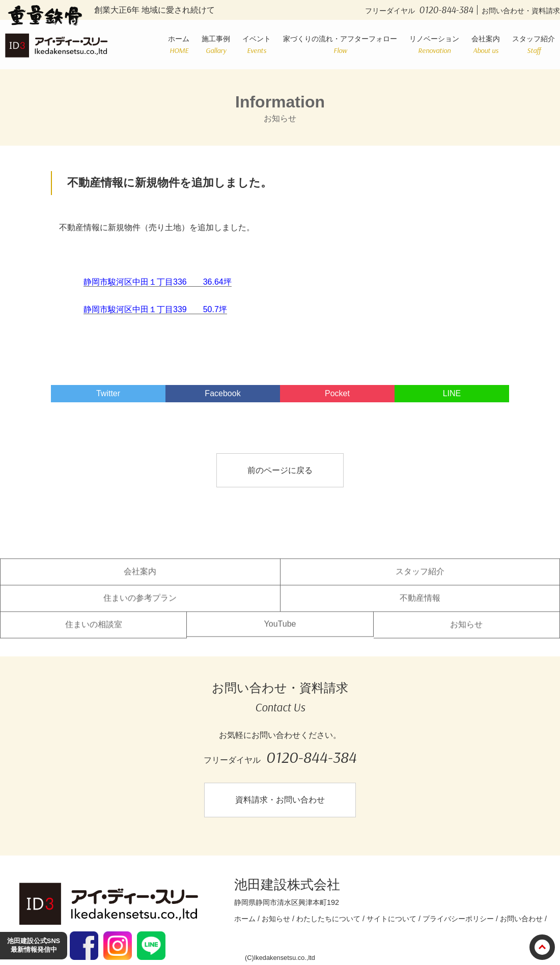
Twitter (108, 393)
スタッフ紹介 (534, 45)
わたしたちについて (328, 919)
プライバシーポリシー (458, 919)
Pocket (337, 393)
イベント (257, 45)
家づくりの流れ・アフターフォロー (340, 45)
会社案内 (486, 45)
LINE (452, 393)
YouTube (280, 631)
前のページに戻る (280, 470)
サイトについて (391, 919)
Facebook (222, 393)
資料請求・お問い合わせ (280, 800)
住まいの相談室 (94, 631)
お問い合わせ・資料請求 (521, 11)
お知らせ (466, 631)
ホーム (179, 45)
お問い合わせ (521, 919)
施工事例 (216, 45)
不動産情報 (420, 605)
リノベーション (434, 45)
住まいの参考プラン (140, 605)
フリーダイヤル (421, 11)
